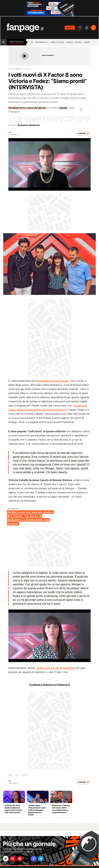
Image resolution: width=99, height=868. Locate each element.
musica (78, 42)
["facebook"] (35, 859)
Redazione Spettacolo (29, 125)
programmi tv (42, 42)
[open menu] (4, 42)
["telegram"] (42, 859)
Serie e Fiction (57, 42)
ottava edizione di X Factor (53, 381)
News (10, 775)
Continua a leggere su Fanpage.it (49, 685)
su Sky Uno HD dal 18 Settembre (56, 668)
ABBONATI (70, 28)
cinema (69, 42)
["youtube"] (20, 859)
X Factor (24, 775)
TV (32, 42)
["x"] (27, 859)
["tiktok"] (6, 859)
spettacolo (16, 42)
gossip (87, 42)
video (17, 775)
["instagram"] (13, 859)
